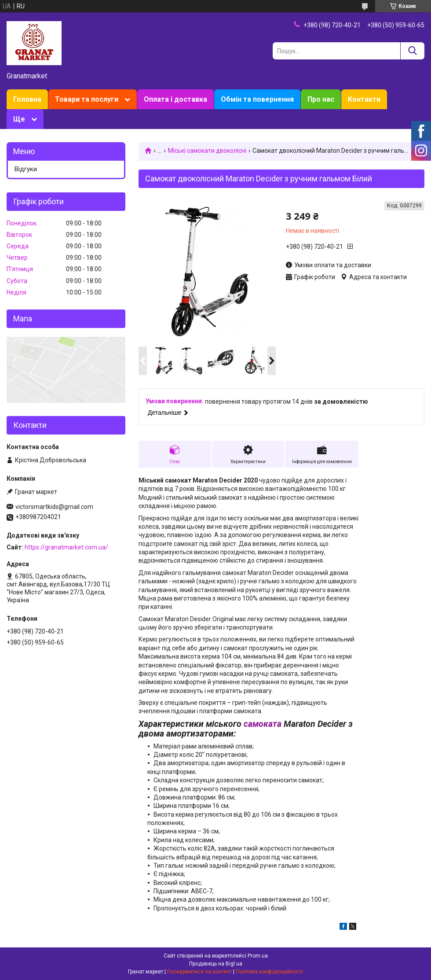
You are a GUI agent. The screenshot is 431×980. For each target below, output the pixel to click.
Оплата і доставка (175, 99)
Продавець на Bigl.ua (216, 964)
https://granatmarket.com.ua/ (66, 547)
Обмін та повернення (257, 99)
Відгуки (26, 169)
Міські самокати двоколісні (207, 151)
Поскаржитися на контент (199, 972)
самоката (263, 724)
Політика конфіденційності (269, 972)
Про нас (321, 99)
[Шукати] (412, 51)
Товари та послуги (87, 99)
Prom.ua (258, 956)
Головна (27, 99)
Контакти (364, 99)
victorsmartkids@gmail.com (54, 507)
